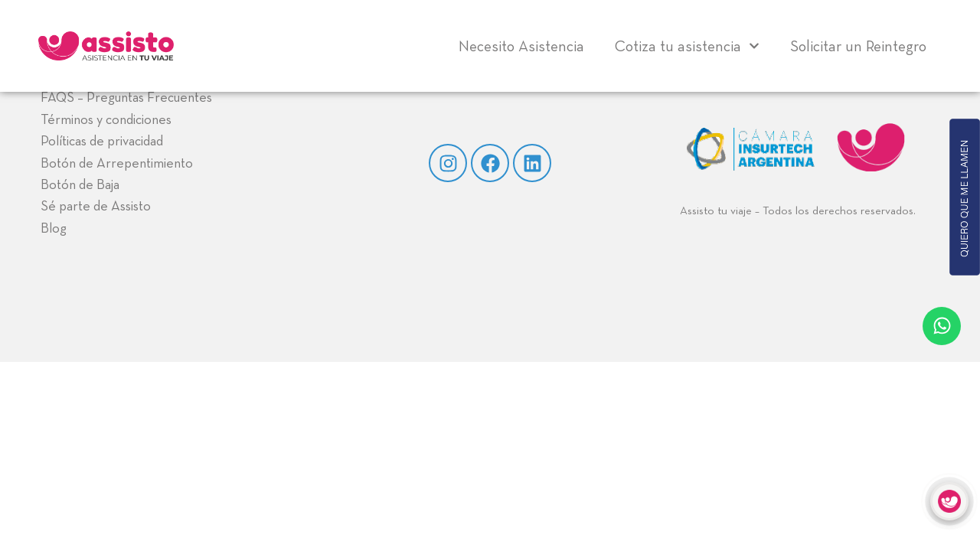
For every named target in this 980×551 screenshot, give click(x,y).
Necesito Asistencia (521, 46)
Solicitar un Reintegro (858, 46)
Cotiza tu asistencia (687, 46)
